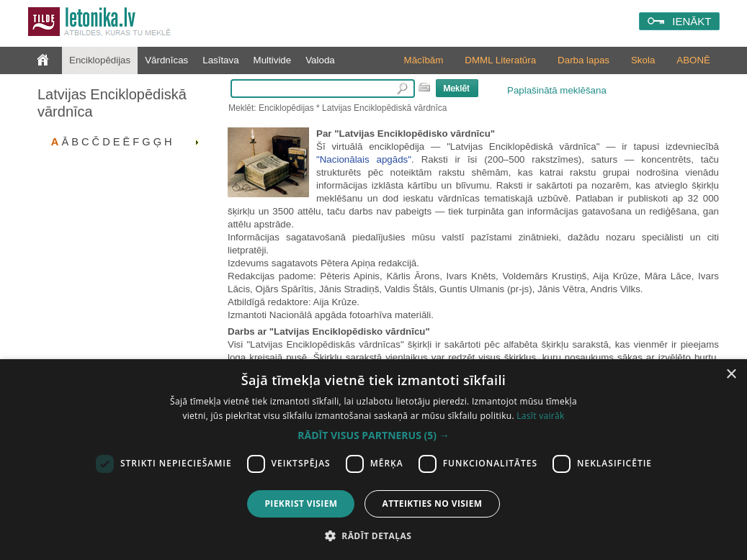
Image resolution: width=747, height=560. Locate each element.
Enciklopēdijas (100, 60)
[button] (373, 435)
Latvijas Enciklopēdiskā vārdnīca (112, 103)
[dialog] (373, 460)
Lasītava (220, 60)
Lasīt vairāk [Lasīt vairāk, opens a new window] (540, 416)
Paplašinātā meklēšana (557, 90)
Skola (643, 60)
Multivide (273, 60)
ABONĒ (693, 60)
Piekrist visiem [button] (301, 503)
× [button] (731, 375)
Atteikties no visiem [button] (432, 503)
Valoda (320, 60)
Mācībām (424, 60)
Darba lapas (583, 60)
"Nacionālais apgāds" (364, 159)
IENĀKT (692, 21)
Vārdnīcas (166, 60)
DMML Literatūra (500, 60)
